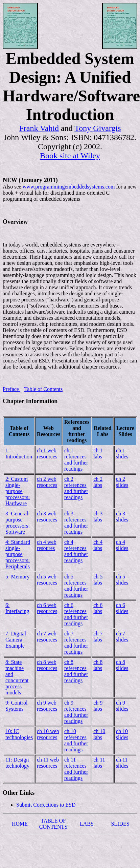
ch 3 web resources (47, 517)
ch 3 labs (98, 517)
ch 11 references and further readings (76, 769)
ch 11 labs (99, 763)
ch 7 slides (122, 637)
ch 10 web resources (48, 734)
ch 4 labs (98, 545)
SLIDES (120, 824)
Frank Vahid (39, 128)
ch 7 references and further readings (76, 643)
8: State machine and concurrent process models (17, 677)
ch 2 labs (98, 482)
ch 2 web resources (47, 482)
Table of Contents (44, 389)
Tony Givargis (98, 128)
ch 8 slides (122, 665)
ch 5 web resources (47, 580)
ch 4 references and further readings (76, 551)
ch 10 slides (122, 734)
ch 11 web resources (48, 763)
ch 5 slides (122, 580)
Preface (11, 389)
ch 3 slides (122, 517)
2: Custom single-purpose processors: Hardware (18, 491)
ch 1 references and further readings (76, 460)
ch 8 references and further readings (76, 671)
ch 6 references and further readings (76, 614)
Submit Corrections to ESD (46, 805)
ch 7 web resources (47, 637)
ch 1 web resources (47, 453)
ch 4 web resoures (47, 545)
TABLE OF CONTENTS (53, 824)
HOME (20, 824)
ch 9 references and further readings (76, 712)
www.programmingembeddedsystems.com (69, 187)
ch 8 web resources (47, 665)
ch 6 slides (122, 608)
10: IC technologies (19, 734)
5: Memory (18, 577)
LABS (87, 824)
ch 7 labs (98, 637)
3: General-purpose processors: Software (18, 523)
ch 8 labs (98, 665)
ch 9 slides (122, 706)
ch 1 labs (98, 453)
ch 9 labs (98, 706)
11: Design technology (17, 763)
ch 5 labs (98, 580)
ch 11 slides (122, 763)
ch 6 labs (98, 608)
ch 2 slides (122, 482)
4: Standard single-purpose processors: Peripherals (18, 554)
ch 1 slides (122, 453)
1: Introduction (19, 453)
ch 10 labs (99, 734)
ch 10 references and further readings (76, 740)
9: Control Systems (16, 706)
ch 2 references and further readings (76, 488)
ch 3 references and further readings (76, 523)
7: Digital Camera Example (16, 640)
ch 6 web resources (47, 608)
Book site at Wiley (70, 156)
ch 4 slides (122, 545)
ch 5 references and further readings (76, 586)
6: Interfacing (17, 608)
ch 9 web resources (47, 706)
